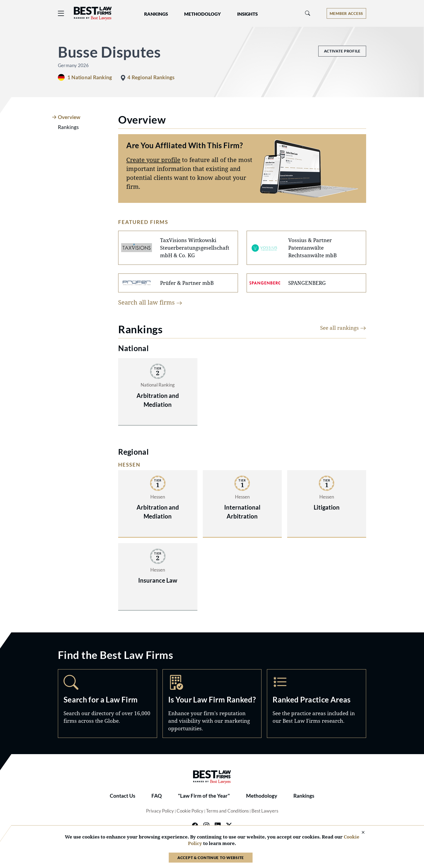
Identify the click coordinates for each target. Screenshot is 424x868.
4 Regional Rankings (151, 77)
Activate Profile (342, 51)
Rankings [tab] (68, 127)
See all (343, 328)
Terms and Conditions (227, 811)
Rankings (304, 796)
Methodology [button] (203, 14)
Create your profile (153, 160)
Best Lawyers (265, 811)
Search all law (150, 302)
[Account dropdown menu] (346, 13)
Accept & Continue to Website (211, 858)
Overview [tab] (69, 117)
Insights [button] (247, 14)
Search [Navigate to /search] (107, 704)
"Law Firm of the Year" (204, 796)
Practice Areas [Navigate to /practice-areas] (317, 704)
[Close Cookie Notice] (360, 833)
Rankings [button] (156, 14)
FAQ (157, 796)
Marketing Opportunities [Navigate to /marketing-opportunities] (212, 704)
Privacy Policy (160, 811)
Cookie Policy (190, 811)
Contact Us (122, 796)
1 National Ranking (90, 77)
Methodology (262, 796)
